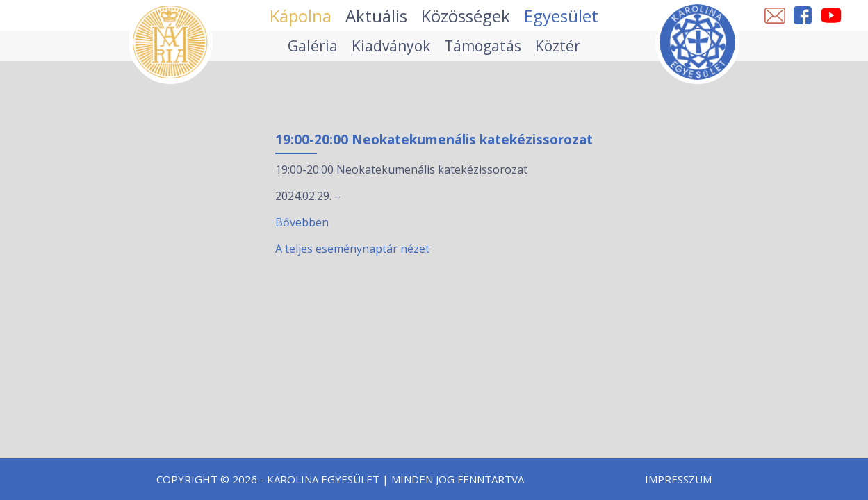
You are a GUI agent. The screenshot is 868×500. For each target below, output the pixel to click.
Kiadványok (391, 46)
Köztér (558, 46)
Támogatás (483, 46)
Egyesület (561, 16)
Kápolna (301, 16)
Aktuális (376, 16)
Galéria (313, 46)
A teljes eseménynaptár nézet (352, 249)
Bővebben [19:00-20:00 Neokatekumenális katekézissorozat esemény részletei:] (302, 222)
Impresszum (678, 479)
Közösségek (466, 16)
